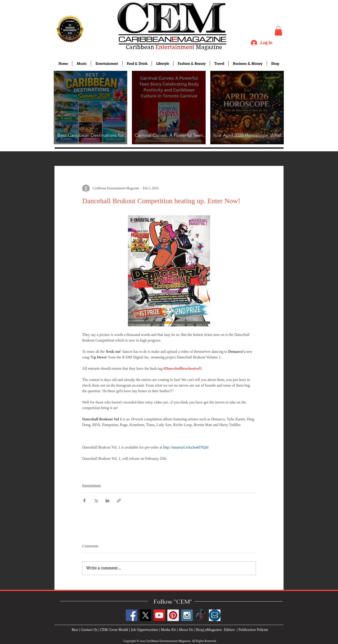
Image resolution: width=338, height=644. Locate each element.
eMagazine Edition (220, 629)
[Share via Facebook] (84, 501)
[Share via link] (119, 501)
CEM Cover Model (114, 629)
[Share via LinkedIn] (107, 501)
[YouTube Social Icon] (159, 615)
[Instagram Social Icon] (187, 615)
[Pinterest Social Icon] (173, 615)
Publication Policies (253, 629)
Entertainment (91, 486)
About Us (186, 629)
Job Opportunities (144, 629)
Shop (199, 629)
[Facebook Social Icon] (132, 615)
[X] (145, 615)
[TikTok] (201, 615)
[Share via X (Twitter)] (96, 501)
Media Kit (168, 629)
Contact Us (89, 629)
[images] (215, 615)
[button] (278, 31)
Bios (75, 629)
